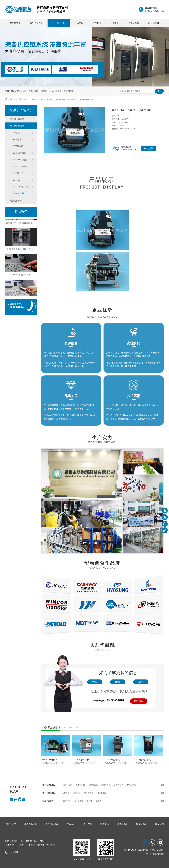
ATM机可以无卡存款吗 (21, 276)
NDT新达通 (18, 146)
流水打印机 (68, 91)
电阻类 (98, 801)
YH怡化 (16, 133)
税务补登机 (67, 785)
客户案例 (97, 23)
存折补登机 (33, 91)
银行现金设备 (59, 23)
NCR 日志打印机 (81, 760)
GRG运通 (17, 140)
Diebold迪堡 (18, 193)
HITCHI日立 (18, 173)
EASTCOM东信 (20, 166)
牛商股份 (20, 845)
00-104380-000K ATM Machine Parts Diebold (74, 99)
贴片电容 (67, 801)
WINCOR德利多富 (21, 187)
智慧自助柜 (22, 91)
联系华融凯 (154, 23)
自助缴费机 (57, 91)
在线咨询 (149, 148)
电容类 (89, 801)
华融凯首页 (15, 23)
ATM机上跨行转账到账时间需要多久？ (22, 224)
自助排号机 (45, 91)
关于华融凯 (134, 23)
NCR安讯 (17, 180)
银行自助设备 (36, 23)
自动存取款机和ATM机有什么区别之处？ (23, 250)
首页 (25, 99)
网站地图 (159, 824)
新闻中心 (115, 23)
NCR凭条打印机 (143, 760)
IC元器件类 (78, 801)
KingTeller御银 (19, 153)
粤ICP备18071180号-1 (47, 845)
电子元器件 (16, 201)
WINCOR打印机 (112, 760)
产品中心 (79, 23)
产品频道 (34, 99)
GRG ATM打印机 (50, 760)
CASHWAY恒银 (20, 160)
